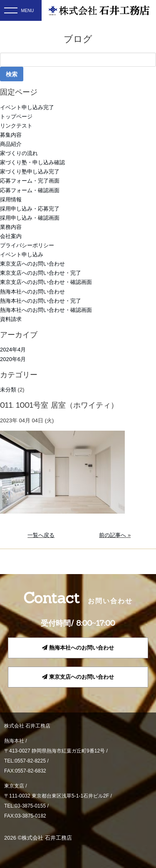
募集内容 (11, 135)
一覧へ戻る (41, 535)
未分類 (8, 390)
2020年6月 (13, 359)
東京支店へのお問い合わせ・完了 (41, 273)
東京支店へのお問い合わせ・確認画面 (46, 282)
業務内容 (11, 227)
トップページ (16, 117)
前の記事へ (113, 535)
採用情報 (11, 199)
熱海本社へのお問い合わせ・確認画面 (46, 310)
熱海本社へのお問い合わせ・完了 (41, 301)
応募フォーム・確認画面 (30, 190)
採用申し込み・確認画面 (30, 218)
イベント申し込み (22, 255)
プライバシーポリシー (27, 245)
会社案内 (11, 236)
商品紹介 (11, 144)
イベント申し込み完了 (27, 107)
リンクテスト (16, 126)
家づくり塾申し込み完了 (30, 172)
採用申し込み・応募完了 (30, 209)
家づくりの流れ (19, 153)
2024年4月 (13, 350)
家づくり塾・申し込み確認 (32, 162)
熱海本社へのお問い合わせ (32, 292)
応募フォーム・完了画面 (30, 181)
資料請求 (11, 319)
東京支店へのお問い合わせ (32, 264)
